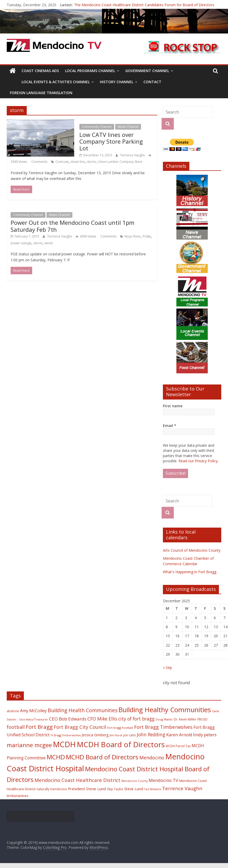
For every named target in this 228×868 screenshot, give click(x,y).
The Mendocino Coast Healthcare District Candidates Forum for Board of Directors (144, 5)
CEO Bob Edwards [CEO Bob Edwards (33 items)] (68, 719)
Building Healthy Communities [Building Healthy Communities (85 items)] (165, 710)
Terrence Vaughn (133, 155)
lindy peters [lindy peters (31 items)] (205, 735)
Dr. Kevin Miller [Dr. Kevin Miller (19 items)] (185, 719)
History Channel (117, 82)
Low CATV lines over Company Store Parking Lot (111, 141)
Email (170, 426)
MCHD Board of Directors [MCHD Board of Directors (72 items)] (102, 757)
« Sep (167, 667)
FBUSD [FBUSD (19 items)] (202, 719)
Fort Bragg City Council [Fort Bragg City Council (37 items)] (80, 727)
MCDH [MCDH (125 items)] (64, 744)
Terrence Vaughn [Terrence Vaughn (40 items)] (182, 788)
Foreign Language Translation (41, 93)
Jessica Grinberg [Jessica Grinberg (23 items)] (95, 735)
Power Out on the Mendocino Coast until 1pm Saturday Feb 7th (72, 226)
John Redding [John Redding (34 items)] (151, 734)
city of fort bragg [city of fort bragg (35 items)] (136, 719)
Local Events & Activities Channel (56, 82)
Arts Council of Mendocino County (192, 550)
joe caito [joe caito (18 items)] (130, 735)
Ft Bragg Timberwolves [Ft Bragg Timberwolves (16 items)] (66, 735)
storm (91, 162)
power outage (21, 243)
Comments (39, 162)
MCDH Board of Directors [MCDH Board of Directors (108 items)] (121, 744)
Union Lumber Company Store (120, 162)
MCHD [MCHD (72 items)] (56, 757)
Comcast (62, 162)
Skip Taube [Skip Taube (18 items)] (115, 789)
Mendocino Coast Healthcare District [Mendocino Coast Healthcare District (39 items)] (77, 780)
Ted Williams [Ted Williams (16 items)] (153, 789)
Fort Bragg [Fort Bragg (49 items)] (39, 727)
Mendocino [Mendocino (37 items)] (152, 758)
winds (49, 243)
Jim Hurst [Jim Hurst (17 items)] (116, 735)
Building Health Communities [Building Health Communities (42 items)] (83, 710)
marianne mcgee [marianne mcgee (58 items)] (29, 745)
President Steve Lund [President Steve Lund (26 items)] (87, 789)
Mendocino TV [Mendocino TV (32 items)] (163, 780)
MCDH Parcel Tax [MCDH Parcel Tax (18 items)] (178, 746)
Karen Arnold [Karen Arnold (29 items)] (179, 735)
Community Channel (97, 127)
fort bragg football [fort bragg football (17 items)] (120, 728)
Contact (152, 82)
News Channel (128, 127)
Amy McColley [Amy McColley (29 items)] (33, 711)
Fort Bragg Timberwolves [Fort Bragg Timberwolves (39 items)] (163, 727)
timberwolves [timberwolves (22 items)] (18, 796)
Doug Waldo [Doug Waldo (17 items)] (164, 719)
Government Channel (147, 71)
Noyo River (133, 236)
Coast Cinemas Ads (40, 71)
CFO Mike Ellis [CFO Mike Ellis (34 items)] (102, 719)
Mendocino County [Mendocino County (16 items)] (134, 781)
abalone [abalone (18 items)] (13, 711)
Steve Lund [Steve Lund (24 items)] (134, 789)
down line (78, 162)
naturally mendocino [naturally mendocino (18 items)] (52, 789)
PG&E (147, 236)
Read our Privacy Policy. (198, 461)
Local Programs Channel (90, 71)
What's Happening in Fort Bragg (190, 572)
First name (173, 406)
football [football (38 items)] (16, 727)
